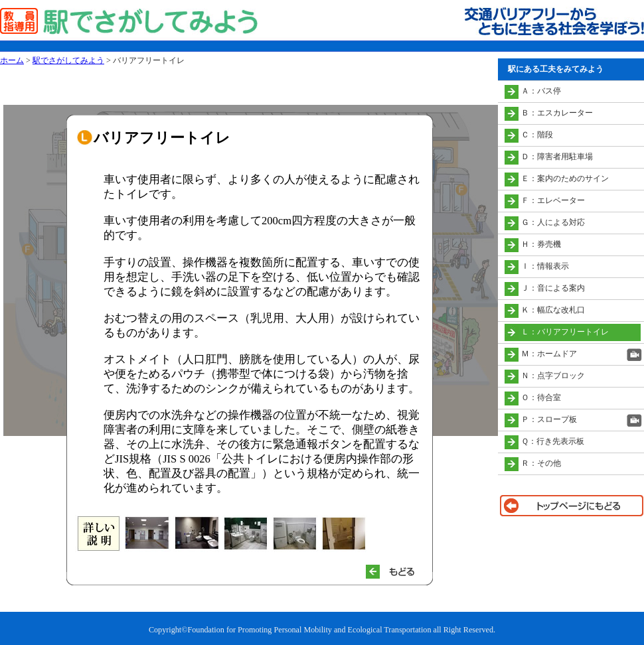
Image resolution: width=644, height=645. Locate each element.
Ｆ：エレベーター (553, 200)
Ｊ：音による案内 (553, 288)
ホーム (12, 60)
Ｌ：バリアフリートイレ (565, 332)
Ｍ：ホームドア (549, 354)
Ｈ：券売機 (541, 244)
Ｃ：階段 (537, 135)
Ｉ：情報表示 (545, 266)
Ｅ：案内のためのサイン (565, 179)
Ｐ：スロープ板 (549, 419)
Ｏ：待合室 (541, 397)
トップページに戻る (571, 506)
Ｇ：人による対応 (553, 222)
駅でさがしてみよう (68, 60)
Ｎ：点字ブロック (553, 376)
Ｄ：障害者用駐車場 (557, 157)
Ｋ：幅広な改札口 (553, 310)
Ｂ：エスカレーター (557, 113)
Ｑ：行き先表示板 (553, 441)
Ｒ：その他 (541, 463)
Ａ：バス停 (541, 91)
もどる (396, 572)
